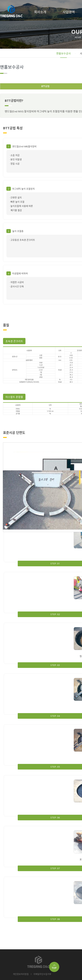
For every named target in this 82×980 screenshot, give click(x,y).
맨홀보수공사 (64, 53)
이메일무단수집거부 (42, 974)
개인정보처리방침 (21, 974)
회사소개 (40, 12)
